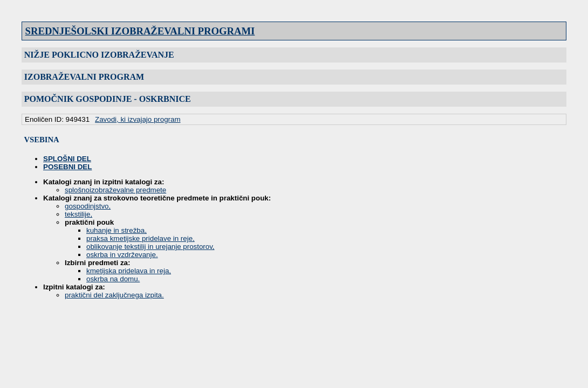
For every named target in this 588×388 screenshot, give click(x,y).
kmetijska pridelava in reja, (129, 271)
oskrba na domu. (113, 279)
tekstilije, (78, 214)
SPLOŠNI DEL (67, 159)
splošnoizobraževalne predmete (115, 190)
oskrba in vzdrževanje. (122, 255)
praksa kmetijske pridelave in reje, (141, 238)
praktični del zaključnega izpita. (114, 295)
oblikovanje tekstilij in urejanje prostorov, (151, 247)
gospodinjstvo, (88, 206)
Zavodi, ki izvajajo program (138, 119)
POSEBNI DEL (67, 167)
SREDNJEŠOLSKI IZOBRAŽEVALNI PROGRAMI (140, 31)
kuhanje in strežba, (117, 230)
